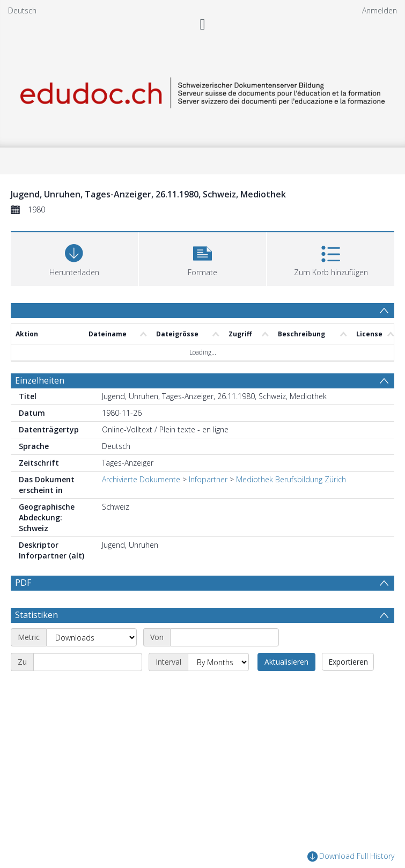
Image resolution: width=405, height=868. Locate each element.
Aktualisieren (286, 662)
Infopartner (208, 479)
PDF (23, 583)
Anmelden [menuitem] (380, 10)
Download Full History (351, 856)
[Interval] (218, 662)
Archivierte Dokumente (141, 479)
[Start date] (224, 637)
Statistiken (36, 615)
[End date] (88, 662)
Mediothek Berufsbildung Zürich (291, 479)
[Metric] (91, 637)
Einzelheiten (40, 380)
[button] (202, 258)
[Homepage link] (202, 91)
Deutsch (22, 10)
